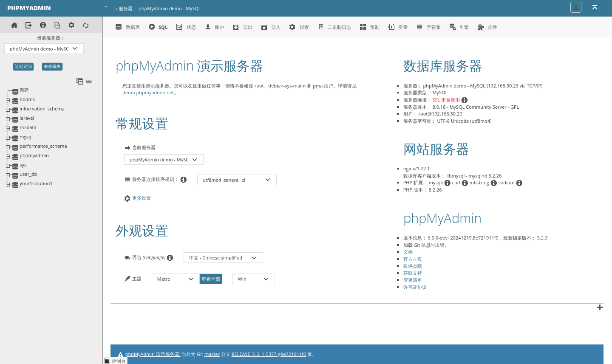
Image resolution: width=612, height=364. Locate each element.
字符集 (428, 27)
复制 (370, 27)
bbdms (27, 99)
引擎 (459, 27)
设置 (299, 27)
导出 (242, 27)
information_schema (42, 109)
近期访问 (23, 66)
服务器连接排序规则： (156, 179)
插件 (487, 27)
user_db (28, 174)
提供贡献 (413, 266)
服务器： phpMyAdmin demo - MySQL (160, 8)
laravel (27, 118)
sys (23, 165)
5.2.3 (543, 238)
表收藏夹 (52, 66)
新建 (24, 90)
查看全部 (211, 279)
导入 (271, 27)
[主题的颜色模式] (254, 279)
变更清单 (413, 280)
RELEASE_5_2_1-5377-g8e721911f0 (269, 354)
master (212, 354)
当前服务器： (51, 38)
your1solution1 (36, 183)
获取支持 (413, 273)
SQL (158, 27)
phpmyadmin (34, 155)
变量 (398, 27)
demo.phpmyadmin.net (148, 92)
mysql (26, 137)
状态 (186, 27)
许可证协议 (415, 287)
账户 (214, 27)
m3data (28, 127)
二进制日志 (334, 27)
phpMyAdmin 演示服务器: (153, 354)
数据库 (127, 27)
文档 (408, 252)
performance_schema (43, 146)
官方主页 (413, 259)
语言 (149, 258)
